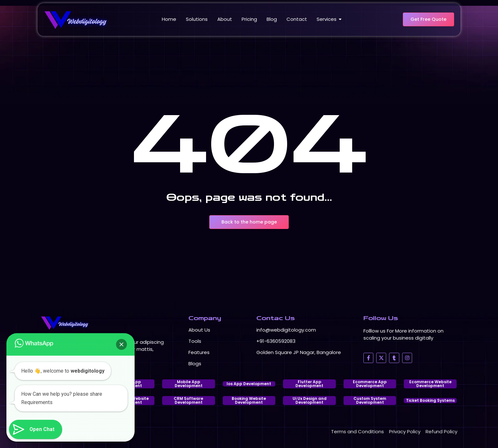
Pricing (249, 19)
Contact (297, 19)
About (225, 19)
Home (169, 19)
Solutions (197, 19)
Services (328, 19)
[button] (121, 344)
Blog (272, 19)
